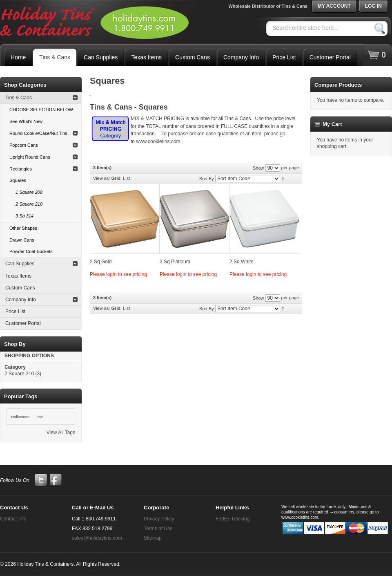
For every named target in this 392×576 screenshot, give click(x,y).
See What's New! (27, 121)
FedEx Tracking (233, 519)
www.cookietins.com (158, 141)
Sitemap (153, 538)
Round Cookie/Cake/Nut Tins (38, 133)
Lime (39, 417)
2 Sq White (242, 262)
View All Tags (61, 433)
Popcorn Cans (24, 145)
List (126, 178)
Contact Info (13, 519)
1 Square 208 (29, 192)
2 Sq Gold (101, 262)
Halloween (20, 417)
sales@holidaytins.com (97, 538)
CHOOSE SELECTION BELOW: (42, 110)
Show (258, 168)
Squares (18, 180)
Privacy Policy (159, 519)
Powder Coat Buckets (31, 251)
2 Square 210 (29, 204)
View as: (101, 178)
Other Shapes (23, 228)
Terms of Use (158, 529)
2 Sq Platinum (175, 262)
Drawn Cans (22, 240)
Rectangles (21, 169)
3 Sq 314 (24, 216)
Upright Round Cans (30, 157)
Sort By (207, 179)
